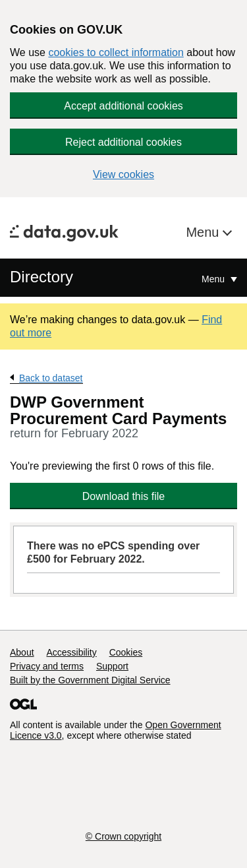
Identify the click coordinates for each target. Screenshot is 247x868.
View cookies (123, 174)
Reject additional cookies (123, 142)
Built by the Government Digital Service (90, 680)
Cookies (126, 652)
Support (112, 666)
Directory (41, 277)
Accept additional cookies (123, 106)
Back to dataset (51, 378)
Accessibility (71, 652)
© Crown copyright (123, 836)
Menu (204, 232)
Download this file (123, 496)
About (22, 652)
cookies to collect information (116, 52)
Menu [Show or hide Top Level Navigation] (214, 279)
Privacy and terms (47, 666)
